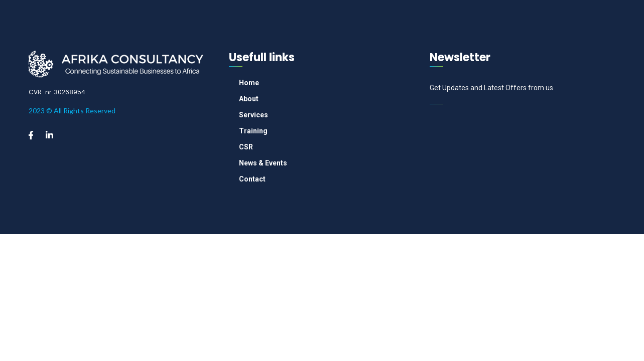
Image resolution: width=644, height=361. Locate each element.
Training (253, 131)
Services (253, 115)
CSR (246, 147)
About (249, 99)
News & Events (263, 163)
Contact (252, 179)
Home (249, 83)
